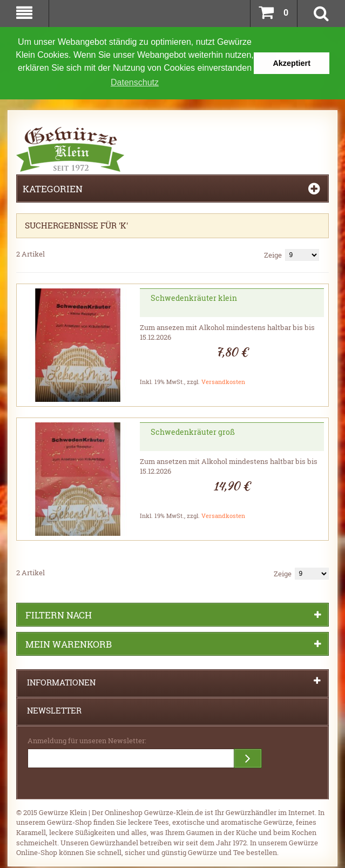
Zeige (273, 254)
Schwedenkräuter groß (193, 431)
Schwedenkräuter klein (194, 297)
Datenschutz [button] (135, 82)
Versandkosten (223, 381)
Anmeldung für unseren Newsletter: (87, 739)
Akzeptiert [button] (292, 63)
